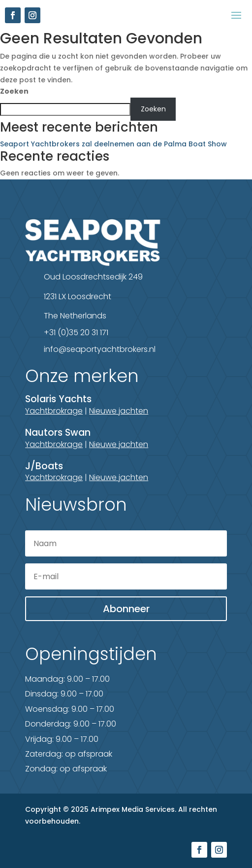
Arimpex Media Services (133, 809)
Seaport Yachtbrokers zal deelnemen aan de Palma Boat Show (113, 144)
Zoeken (14, 91)
